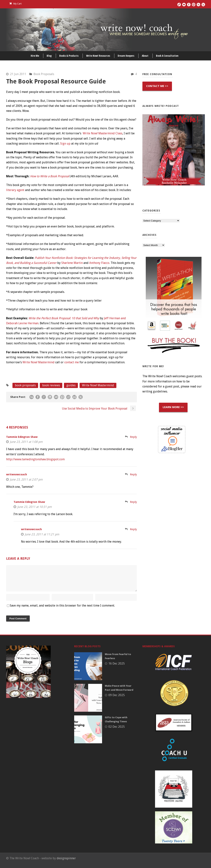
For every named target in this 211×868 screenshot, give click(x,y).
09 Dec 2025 (117, 700)
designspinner (66, 863)
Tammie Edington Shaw (22, 437)
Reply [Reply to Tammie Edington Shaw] (133, 437)
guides (71, 385)
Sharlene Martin (72, 263)
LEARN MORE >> (173, 407)
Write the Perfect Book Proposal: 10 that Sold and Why (64, 318)
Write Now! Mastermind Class (103, 133)
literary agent (15, 190)
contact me (72, 362)
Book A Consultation (167, 56)
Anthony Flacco (99, 263)
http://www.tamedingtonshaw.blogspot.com (35, 459)
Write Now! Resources (98, 56)
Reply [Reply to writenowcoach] (133, 474)
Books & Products (69, 56)
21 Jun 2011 (18, 74)
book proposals (25, 385)
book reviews (51, 385)
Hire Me (35, 56)
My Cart (15, 4)
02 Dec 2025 (117, 731)
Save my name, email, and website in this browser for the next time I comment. (62, 610)
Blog (49, 56)
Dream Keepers (126, 56)
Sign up (65, 144)
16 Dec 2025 (117, 668)
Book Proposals (44, 74)
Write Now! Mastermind (38, 362)
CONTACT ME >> (157, 86)
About (145, 56)
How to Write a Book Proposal (50, 176)
